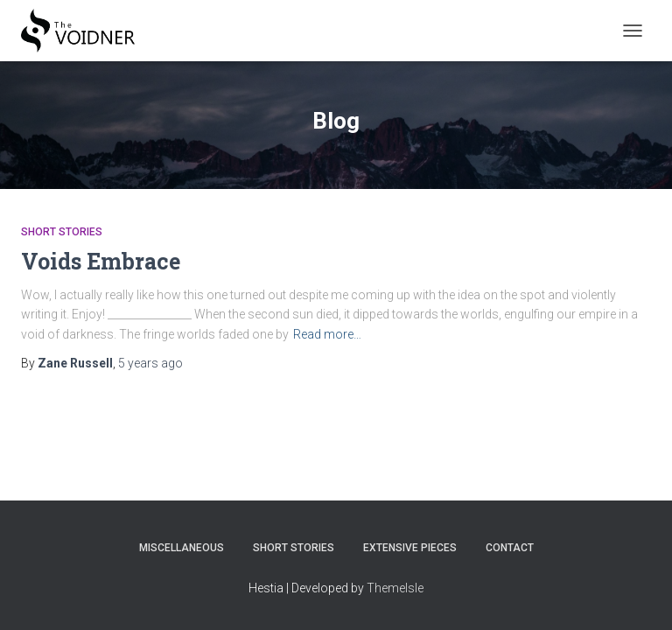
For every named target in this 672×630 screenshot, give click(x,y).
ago (150, 363)
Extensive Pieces (410, 548)
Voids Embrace (101, 261)
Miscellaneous (182, 548)
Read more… (327, 334)
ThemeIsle (395, 588)
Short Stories (62, 232)
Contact (510, 548)
